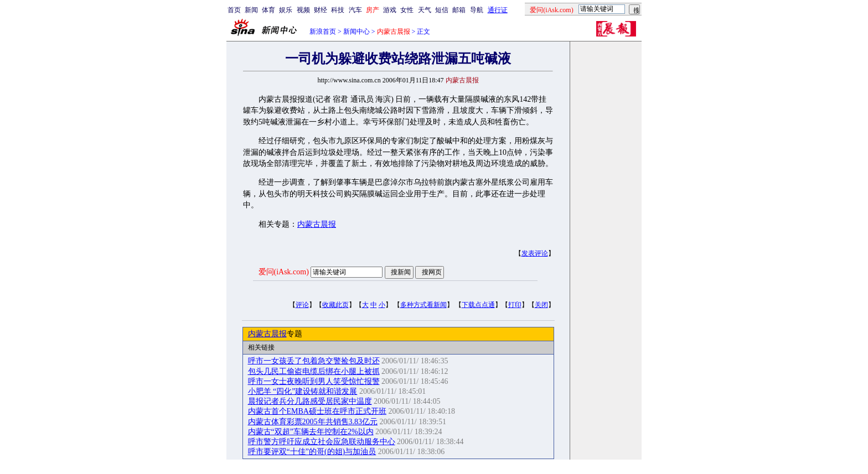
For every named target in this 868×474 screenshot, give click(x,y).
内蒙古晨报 (317, 224)
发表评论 (535, 253)
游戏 (390, 10)
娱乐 (286, 10)
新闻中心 (356, 32)
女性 (407, 10)
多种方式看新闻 (423, 305)
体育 (268, 10)
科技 (338, 10)
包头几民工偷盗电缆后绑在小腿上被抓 (314, 371)
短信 (442, 10)
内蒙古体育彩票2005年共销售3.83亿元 (313, 422)
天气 (425, 10)
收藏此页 (335, 305)
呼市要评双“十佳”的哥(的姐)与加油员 (312, 452)
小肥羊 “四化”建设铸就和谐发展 (303, 391)
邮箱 (459, 10)
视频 (303, 10)
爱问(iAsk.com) (284, 272)
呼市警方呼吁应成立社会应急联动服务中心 (322, 442)
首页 (234, 10)
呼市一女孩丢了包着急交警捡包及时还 (314, 361)
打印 (515, 305)
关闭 (541, 305)
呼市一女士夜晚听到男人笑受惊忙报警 (314, 381)
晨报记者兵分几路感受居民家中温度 (310, 401)
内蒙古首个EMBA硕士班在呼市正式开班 (317, 411)
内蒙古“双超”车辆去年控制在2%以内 (311, 432)
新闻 (251, 10)
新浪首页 (323, 32)
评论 (302, 305)
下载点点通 (478, 305)
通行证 (498, 10)
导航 (477, 10)
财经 (321, 10)
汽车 (355, 10)
